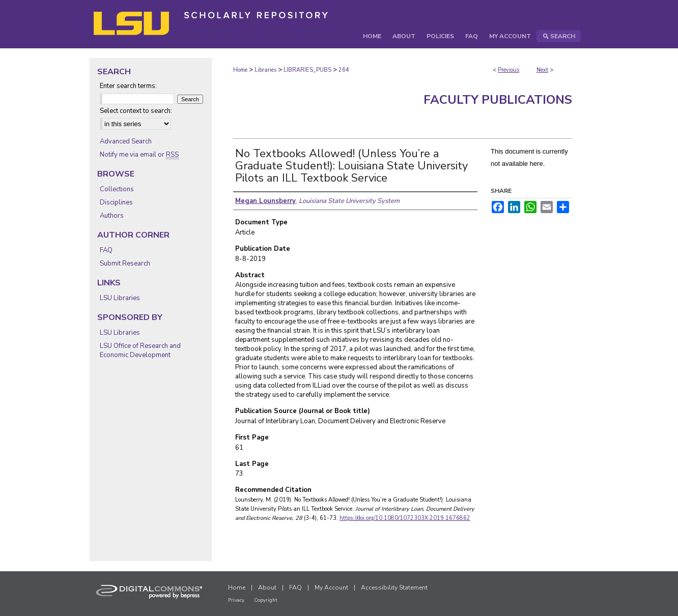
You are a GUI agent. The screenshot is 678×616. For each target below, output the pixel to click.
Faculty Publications (498, 100)
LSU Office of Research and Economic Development (140, 350)
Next (542, 70)
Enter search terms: (128, 86)
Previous (508, 70)
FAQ (106, 250)
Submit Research (125, 263)
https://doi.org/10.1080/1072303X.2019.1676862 (405, 518)
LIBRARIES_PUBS (307, 70)
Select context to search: (136, 111)
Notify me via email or (139, 155)
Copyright (266, 600)
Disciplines (116, 202)
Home (240, 70)
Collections (117, 189)
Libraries (265, 70)
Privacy (236, 600)
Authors (112, 216)
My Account (331, 588)
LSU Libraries (120, 298)
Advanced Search (126, 141)
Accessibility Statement (394, 588)
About (267, 588)
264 (344, 70)
